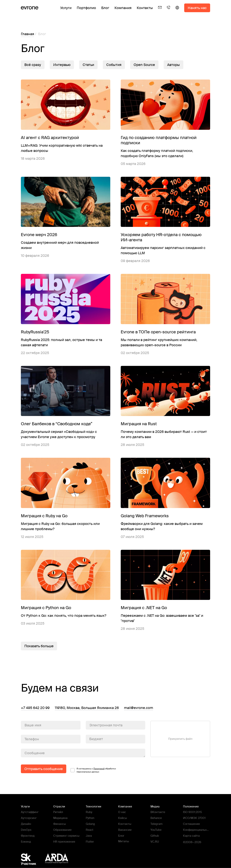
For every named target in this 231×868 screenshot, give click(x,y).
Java (89, 836)
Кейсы (123, 818)
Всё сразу (33, 65)
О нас (122, 812)
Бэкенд (26, 842)
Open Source (144, 65)
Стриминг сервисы (66, 836)
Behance (156, 818)
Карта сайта (191, 836)
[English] (177, 11)
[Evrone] (30, 8)
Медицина (60, 818)
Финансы (60, 824)
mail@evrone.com (139, 708)
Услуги (66, 8)
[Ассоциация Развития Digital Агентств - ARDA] (57, 859)
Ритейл (58, 812)
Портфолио (86, 8)
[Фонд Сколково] (32, 859)
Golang (90, 824)
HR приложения (64, 842)
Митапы (124, 841)
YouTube (156, 830)
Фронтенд (28, 836)
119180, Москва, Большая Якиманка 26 (87, 708)
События (114, 65)
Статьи (88, 65)
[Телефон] (169, 11)
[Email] (160, 11)
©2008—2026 (192, 842)
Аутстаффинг (30, 812)
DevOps (26, 830)
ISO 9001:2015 (192, 812)
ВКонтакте (158, 812)
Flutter (90, 842)
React (89, 830)
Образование (62, 830)
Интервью (62, 65)
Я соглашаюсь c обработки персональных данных (96, 770)
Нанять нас (197, 8)
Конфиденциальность (196, 830)
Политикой (99, 769)
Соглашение (191, 824)
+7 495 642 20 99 (35, 708)
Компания (123, 8)
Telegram (156, 824)
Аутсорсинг (29, 818)
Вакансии (125, 830)
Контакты (145, 8)
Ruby (89, 812)
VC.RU (155, 842)
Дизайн (26, 824)
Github (155, 836)
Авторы (174, 65)
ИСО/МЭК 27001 (194, 818)
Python (90, 818)
